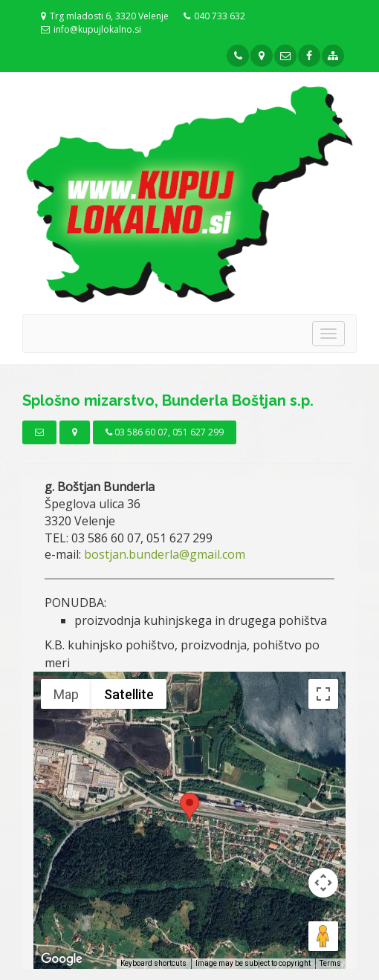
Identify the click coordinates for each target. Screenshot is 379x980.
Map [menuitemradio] (66, 694)
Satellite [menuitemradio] (129, 694)
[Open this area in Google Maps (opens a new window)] (62, 959)
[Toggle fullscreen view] (323, 694)
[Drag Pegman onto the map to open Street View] (323, 936)
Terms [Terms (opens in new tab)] (330, 963)
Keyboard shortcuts (153, 963)
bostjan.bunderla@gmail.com (165, 554)
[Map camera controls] (323, 883)
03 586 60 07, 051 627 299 (165, 432)
